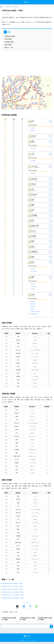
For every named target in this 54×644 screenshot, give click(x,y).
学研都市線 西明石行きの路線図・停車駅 (13, 600)
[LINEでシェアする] (37, 609)
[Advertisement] (27, 63)
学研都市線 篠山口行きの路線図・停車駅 (13, 597)
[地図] (51, 122)
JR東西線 (32, 309)
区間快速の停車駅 (9, 42)
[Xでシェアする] (17, 609)
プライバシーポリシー (27, 640)
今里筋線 (32, 291)
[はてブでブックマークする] (30, 609)
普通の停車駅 (8, 45)
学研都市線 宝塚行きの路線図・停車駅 (12, 591)
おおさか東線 (33, 273)
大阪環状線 (33, 306)
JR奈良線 (32, 131)
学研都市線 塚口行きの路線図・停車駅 (12, 588)
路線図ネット (27, 2)
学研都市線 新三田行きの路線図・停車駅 (13, 594)
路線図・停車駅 (14, 614)
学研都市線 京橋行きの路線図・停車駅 (12, 586)
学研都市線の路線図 (10, 36)
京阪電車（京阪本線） (36, 314)
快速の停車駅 (8, 39)
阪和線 (32, 311)
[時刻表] (50, 121)
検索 (51, 629)
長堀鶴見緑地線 (34, 316)
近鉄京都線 (33, 148)
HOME (27, 638)
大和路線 (32, 128)
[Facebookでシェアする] (24, 609)
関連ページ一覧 (9, 47)
